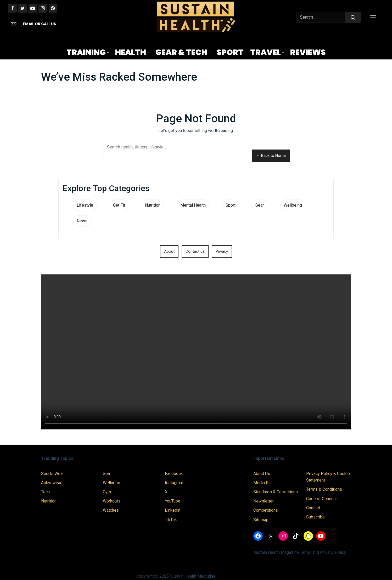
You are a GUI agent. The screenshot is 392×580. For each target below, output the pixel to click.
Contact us (195, 251)
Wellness (111, 483)
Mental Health (193, 205)
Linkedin (173, 510)
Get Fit (119, 205)
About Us (262, 474)
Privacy (222, 251)
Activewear (51, 483)
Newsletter (264, 501)
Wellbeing (293, 205)
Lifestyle (85, 205)
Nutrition (153, 205)
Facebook (174, 474)
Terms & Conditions (324, 489)
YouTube (173, 501)
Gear (260, 205)
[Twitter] (23, 8)
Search (235, 151)
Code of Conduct (321, 499)
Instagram (174, 483)
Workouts (112, 501)
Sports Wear (52, 474)
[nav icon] (374, 18)
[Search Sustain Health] (163, 147)
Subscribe (315, 517)
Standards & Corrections (276, 492)
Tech (45, 492)
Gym (107, 492)
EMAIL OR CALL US (40, 24)
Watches (111, 510)
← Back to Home (271, 156)
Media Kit (262, 483)
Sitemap (261, 520)
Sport (231, 205)
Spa (106, 474)
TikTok (171, 520)
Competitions (266, 510)
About (169, 251)
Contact (313, 508)
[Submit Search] (353, 18)
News (82, 221)
